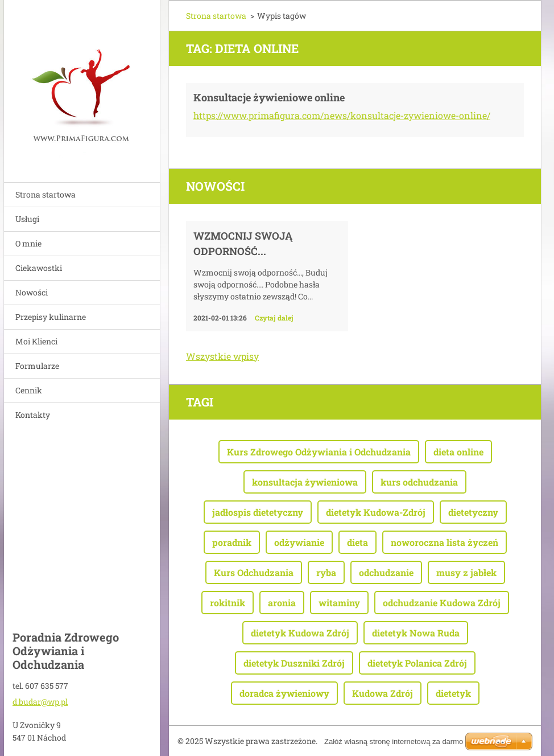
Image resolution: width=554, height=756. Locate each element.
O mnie (28, 243)
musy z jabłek (466, 572)
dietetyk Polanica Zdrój (417, 663)
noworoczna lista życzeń (445, 542)
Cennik (29, 390)
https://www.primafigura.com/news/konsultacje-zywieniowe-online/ (342, 115)
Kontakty (33, 415)
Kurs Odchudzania (254, 572)
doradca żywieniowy (284, 693)
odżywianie (299, 542)
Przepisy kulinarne (51, 317)
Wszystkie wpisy (222, 356)
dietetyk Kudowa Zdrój (300, 633)
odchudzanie (386, 572)
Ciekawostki (39, 268)
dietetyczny (473, 512)
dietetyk (453, 693)
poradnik (232, 542)
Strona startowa (46, 194)
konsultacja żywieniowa (305, 482)
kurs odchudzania (419, 482)
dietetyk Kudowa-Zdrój (376, 512)
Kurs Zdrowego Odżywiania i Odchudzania (319, 452)
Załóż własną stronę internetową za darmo (394, 741)
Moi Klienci (36, 341)
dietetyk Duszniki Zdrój (294, 663)
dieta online (458, 452)
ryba (326, 572)
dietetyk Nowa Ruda (416, 633)
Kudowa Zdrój (383, 693)
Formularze (37, 366)
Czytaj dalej (274, 318)
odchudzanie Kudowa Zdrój (442, 603)
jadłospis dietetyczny (258, 512)
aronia (282, 603)
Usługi (27, 219)
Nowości (32, 292)
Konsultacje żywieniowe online (269, 97)
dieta (357, 542)
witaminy (339, 603)
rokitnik (228, 603)
